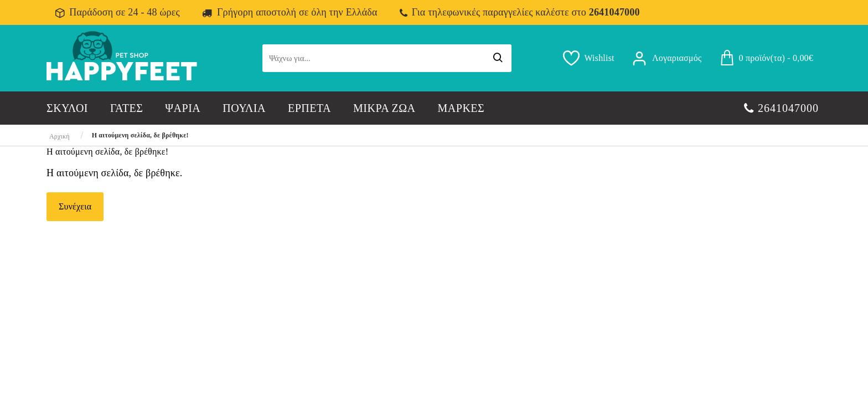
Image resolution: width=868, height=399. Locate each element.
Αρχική (60, 136)
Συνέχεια (75, 206)
